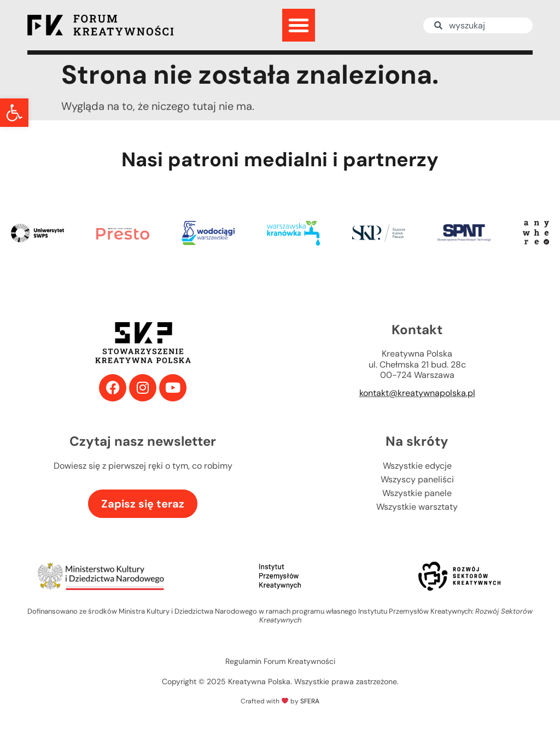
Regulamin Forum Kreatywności (280, 661)
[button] (14, 113)
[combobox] (478, 25)
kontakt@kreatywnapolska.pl (417, 393)
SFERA (310, 701)
